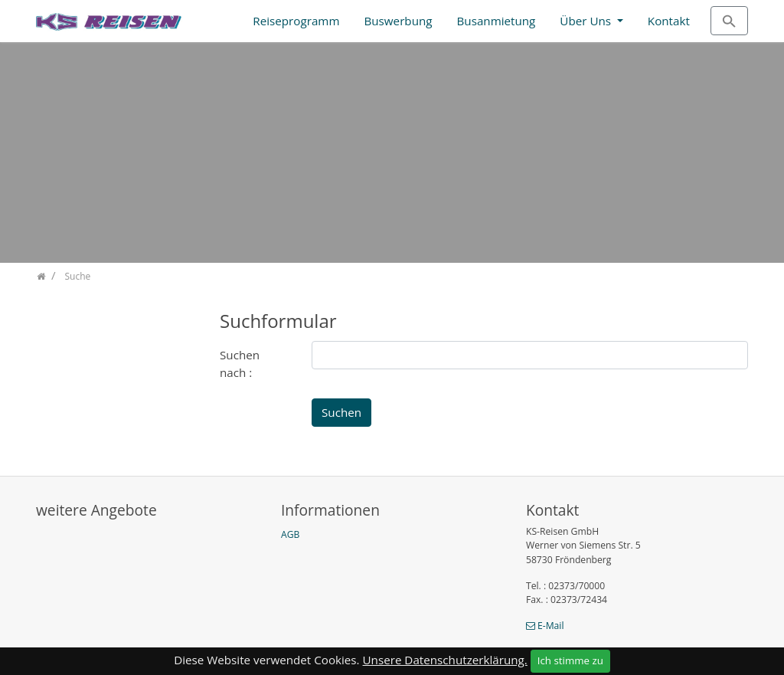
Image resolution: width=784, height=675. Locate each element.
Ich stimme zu (570, 660)
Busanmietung (497, 21)
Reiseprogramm (296, 21)
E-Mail (551, 626)
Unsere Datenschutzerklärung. (445, 660)
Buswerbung (398, 21)
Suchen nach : (240, 364)
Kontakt (669, 21)
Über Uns (587, 21)
